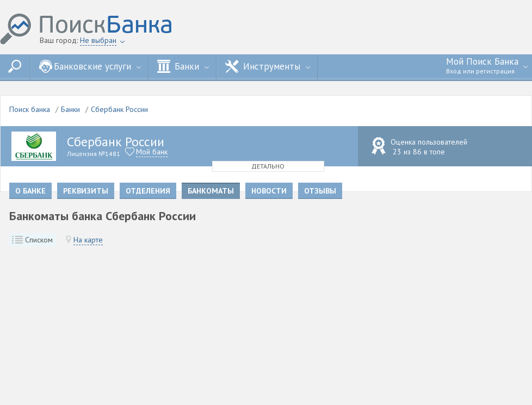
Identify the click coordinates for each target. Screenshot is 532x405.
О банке (30, 191)
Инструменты (268, 66)
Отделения (148, 191)
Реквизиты (86, 191)
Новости (269, 191)
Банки (183, 66)
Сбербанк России (119, 109)
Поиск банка (30, 109)
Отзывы (320, 191)
